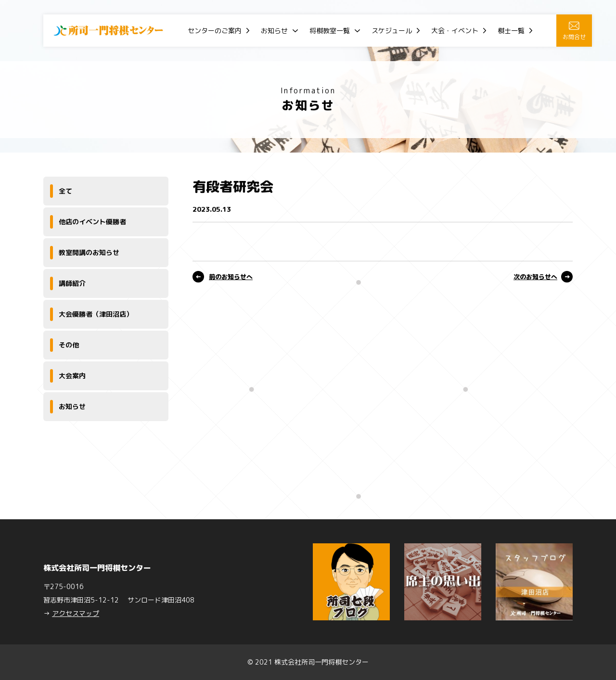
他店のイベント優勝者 (92, 222)
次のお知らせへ (535, 277)
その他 (69, 345)
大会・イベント (455, 31)
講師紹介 (72, 283)
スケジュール (392, 31)
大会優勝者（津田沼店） (96, 314)
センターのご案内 (215, 31)
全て (65, 191)
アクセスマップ (76, 613)
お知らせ (274, 31)
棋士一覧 (511, 31)
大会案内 (72, 376)
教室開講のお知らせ (89, 252)
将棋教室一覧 (330, 31)
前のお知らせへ (231, 277)
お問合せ (574, 31)
